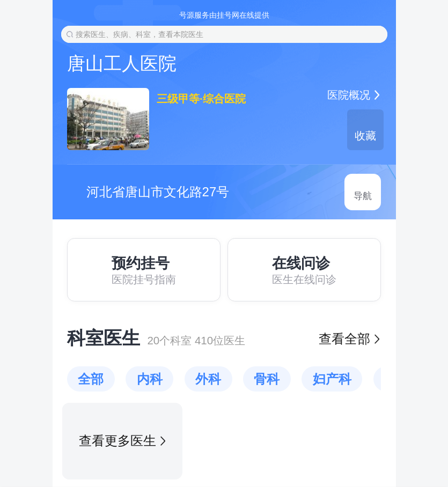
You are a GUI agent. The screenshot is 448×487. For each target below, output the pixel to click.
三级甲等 (178, 98)
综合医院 (223, 98)
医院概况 (354, 95)
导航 (362, 191)
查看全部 (350, 339)
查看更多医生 (123, 441)
